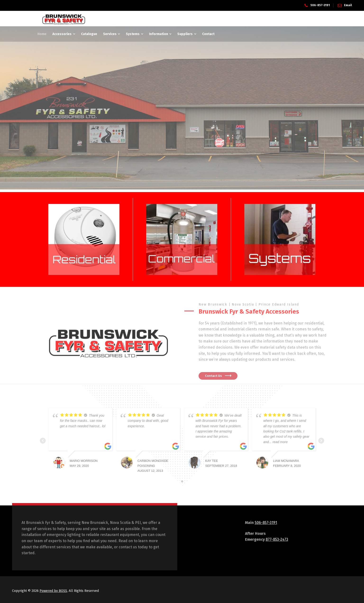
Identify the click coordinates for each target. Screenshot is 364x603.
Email (348, 5)
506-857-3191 (320, 5)
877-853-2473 (277, 539)
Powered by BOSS (53, 591)
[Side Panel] (323, 19)
